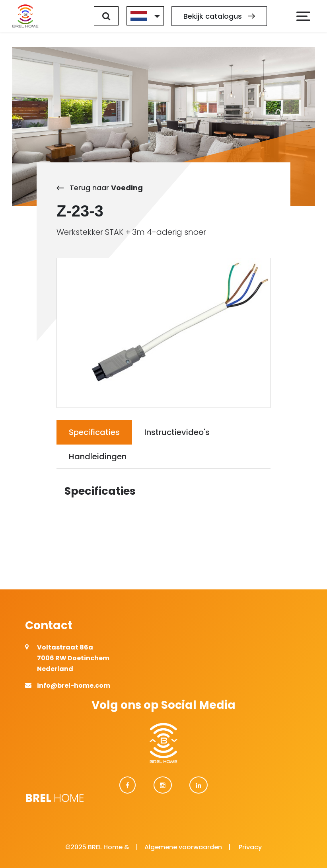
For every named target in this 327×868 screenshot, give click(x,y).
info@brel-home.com (74, 686)
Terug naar (100, 188)
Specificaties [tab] (94, 432)
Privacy (250, 847)
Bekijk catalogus (219, 16)
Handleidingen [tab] (98, 456)
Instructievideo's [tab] (177, 432)
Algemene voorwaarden (183, 847)
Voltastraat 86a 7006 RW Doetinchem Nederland (73, 658)
